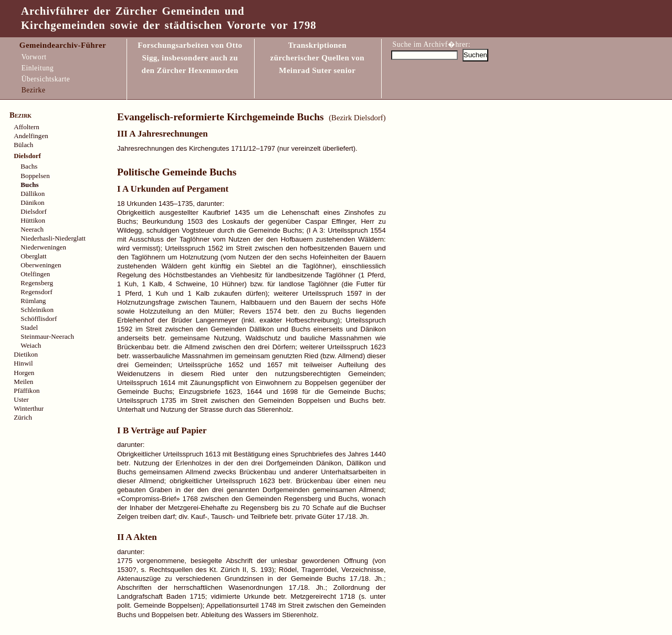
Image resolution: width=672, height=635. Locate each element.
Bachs (29, 166)
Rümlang (33, 301)
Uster (21, 399)
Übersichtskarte (46, 79)
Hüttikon (33, 220)
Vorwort (34, 57)
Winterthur (29, 408)
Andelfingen (31, 136)
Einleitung (38, 68)
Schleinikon (37, 310)
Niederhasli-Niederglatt (53, 238)
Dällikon (33, 194)
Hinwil (23, 363)
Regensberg (37, 283)
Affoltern (27, 127)
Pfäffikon (27, 391)
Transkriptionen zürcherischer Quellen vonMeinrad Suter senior (317, 58)
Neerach (32, 229)
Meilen (23, 382)
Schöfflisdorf (39, 319)
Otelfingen (35, 274)
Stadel (29, 327)
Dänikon (32, 202)
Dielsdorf (34, 211)
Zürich (23, 417)
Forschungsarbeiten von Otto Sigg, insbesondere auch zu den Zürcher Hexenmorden (190, 58)
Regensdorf (36, 292)
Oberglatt (33, 256)
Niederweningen (43, 247)
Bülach (23, 145)
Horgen (24, 373)
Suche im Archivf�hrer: (432, 44)
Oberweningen (41, 265)
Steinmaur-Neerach (47, 336)
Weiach (31, 345)
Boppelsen (35, 176)
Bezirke (34, 90)
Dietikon (26, 354)
